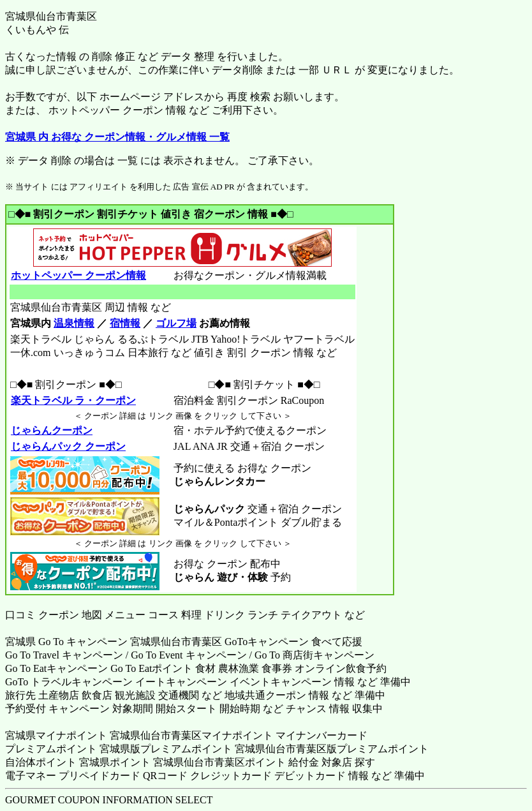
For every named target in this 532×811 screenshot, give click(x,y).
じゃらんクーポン (51, 430)
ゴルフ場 (176, 323)
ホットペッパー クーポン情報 (78, 275)
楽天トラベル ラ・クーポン (73, 400)
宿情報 (125, 323)
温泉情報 (74, 323)
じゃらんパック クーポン (68, 446)
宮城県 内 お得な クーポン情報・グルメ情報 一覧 (117, 137)
